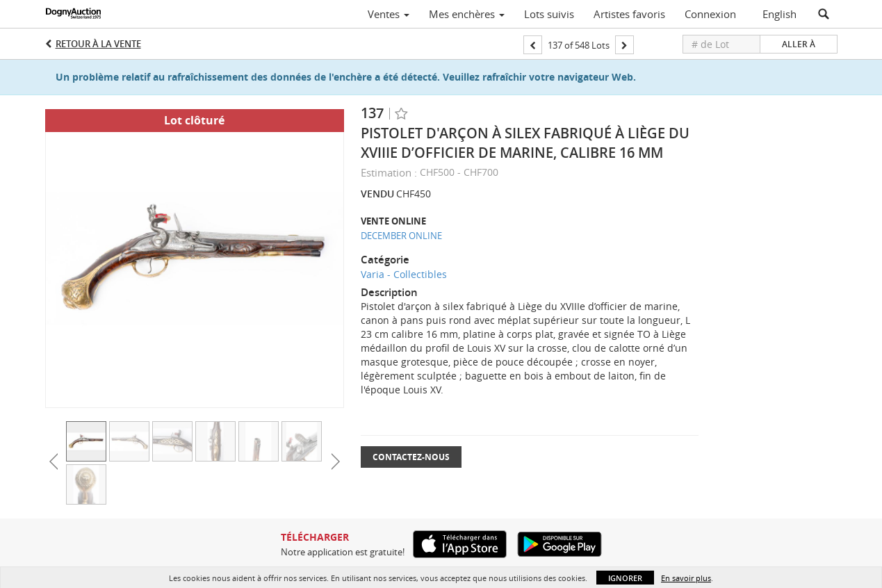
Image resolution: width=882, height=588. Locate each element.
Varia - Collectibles (404, 274)
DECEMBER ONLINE (401, 236)
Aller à (799, 44)
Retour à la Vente (98, 44)
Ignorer (625, 578)
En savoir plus (686, 578)
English (779, 14)
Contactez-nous (411, 457)
